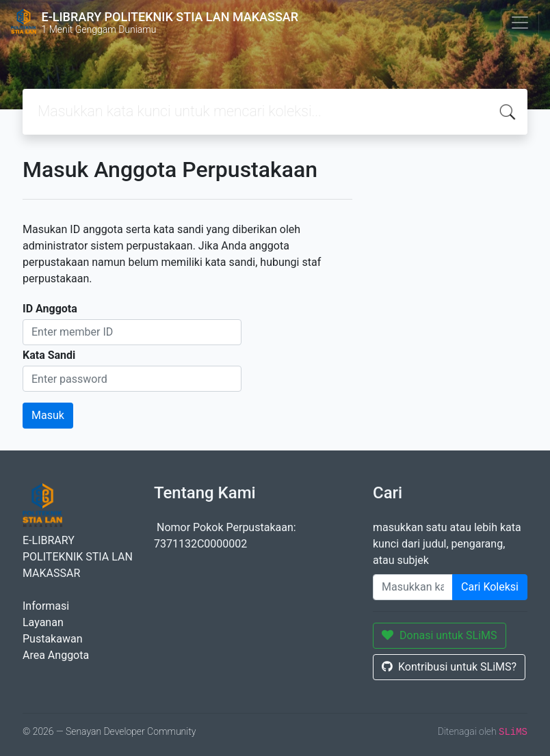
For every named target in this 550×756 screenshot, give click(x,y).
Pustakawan (52, 639)
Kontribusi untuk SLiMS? (449, 667)
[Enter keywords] (413, 587)
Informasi (46, 606)
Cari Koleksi (490, 587)
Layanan (43, 622)
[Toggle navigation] (520, 23)
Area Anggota (56, 655)
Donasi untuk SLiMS (440, 635)
